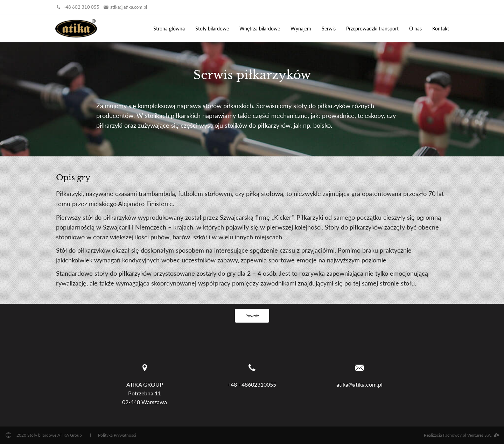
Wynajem (301, 29)
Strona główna (169, 29)
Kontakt (441, 29)
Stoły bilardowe (212, 29)
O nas (415, 29)
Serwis (329, 29)
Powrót (252, 316)
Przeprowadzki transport (372, 29)
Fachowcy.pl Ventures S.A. (471, 435)
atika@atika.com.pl (125, 7)
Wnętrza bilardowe (260, 29)
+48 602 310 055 (77, 7)
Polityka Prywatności (117, 435)
